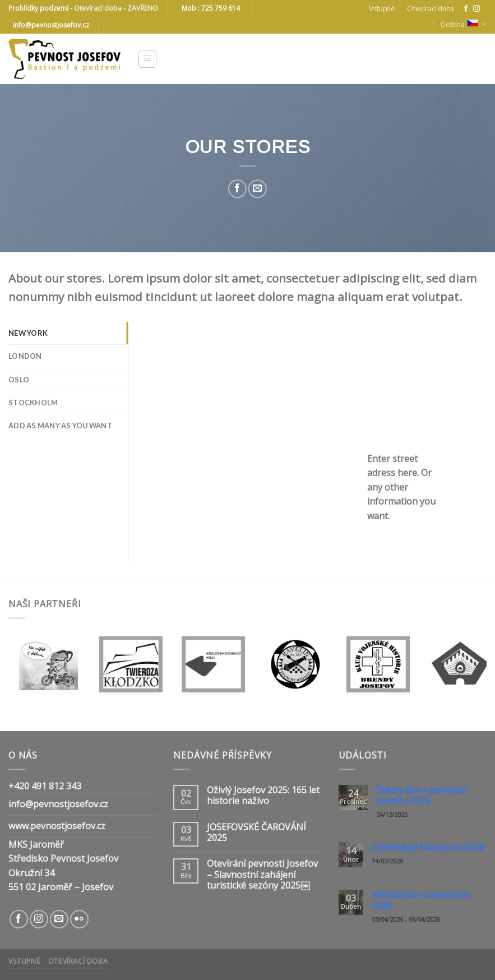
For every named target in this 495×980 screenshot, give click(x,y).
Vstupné (382, 8)
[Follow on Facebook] (466, 9)
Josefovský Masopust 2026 (428, 847)
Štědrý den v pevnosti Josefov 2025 (421, 796)
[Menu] (148, 59)
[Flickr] (79, 919)
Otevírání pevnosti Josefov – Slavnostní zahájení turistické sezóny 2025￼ (262, 875)
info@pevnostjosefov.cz (58, 804)
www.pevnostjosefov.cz (57, 826)
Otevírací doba (431, 8)
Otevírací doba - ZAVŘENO (116, 8)
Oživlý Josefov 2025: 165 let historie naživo (263, 796)
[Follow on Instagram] (477, 9)
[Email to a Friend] (258, 189)
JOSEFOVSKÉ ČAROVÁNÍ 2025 (256, 833)
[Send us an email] (59, 919)
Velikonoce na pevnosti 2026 (420, 900)
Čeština (464, 24)
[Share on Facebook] (237, 189)
